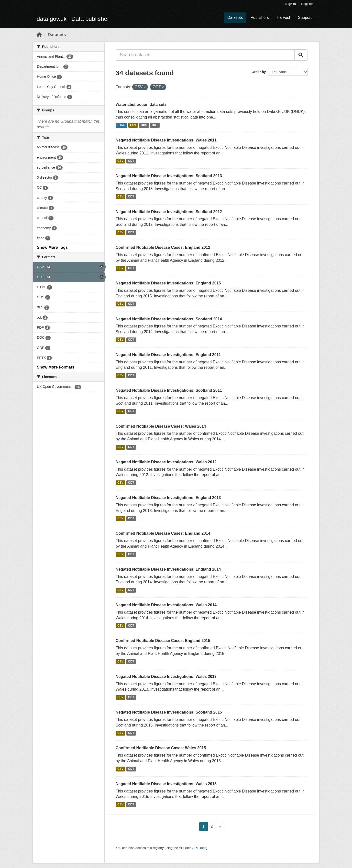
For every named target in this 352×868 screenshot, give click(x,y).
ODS (144, 125)
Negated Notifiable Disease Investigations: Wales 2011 (166, 140)
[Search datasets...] (205, 55)
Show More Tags (52, 247)
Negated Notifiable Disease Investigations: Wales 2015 (166, 784)
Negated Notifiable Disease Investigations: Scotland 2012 (169, 212)
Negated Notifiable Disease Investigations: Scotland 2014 (169, 319)
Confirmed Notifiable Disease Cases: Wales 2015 (161, 748)
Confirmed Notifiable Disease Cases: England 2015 (163, 641)
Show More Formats (56, 367)
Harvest (283, 17)
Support (305, 17)
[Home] (39, 35)
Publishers (260, 17)
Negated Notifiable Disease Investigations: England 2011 (168, 355)
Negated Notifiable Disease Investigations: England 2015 (168, 283)
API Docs (199, 848)
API (182, 848)
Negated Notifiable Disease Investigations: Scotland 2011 (169, 390)
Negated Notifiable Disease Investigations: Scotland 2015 (169, 712)
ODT (155, 125)
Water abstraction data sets (141, 104)
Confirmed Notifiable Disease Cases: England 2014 (163, 533)
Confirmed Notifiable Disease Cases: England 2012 (163, 247)
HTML (121, 125)
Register (307, 4)
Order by (259, 72)
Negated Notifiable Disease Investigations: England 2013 (168, 498)
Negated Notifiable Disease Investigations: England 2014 (168, 569)
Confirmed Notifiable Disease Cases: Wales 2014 (161, 426)
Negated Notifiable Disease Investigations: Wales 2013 (166, 677)
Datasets (235, 17)
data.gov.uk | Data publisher (73, 19)
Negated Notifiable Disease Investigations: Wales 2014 (166, 605)
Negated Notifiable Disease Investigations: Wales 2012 (166, 462)
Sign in (291, 4)
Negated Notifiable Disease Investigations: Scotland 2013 (169, 176)
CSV (133, 125)
